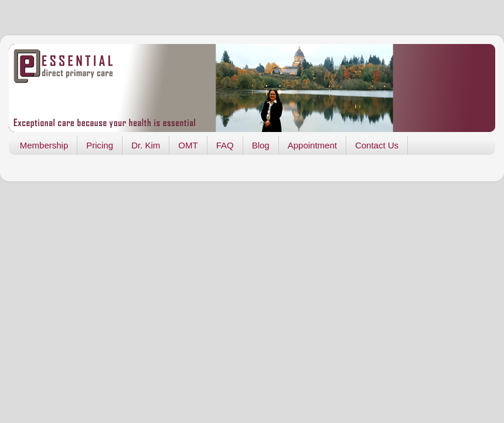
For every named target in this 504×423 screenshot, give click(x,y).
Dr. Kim (146, 145)
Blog (261, 145)
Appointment (312, 145)
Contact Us (377, 145)
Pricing (100, 145)
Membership (44, 145)
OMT (188, 145)
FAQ (225, 145)
